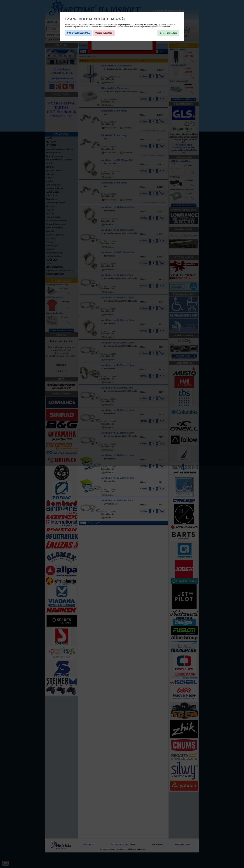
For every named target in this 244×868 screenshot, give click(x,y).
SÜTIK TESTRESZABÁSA (79, 33)
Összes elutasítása (104, 33)
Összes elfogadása (168, 33)
